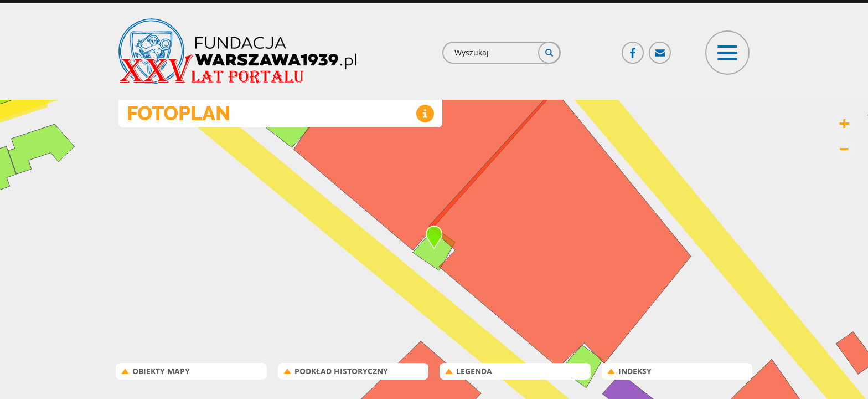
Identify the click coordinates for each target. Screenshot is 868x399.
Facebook (633, 48)
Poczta (660, 48)
